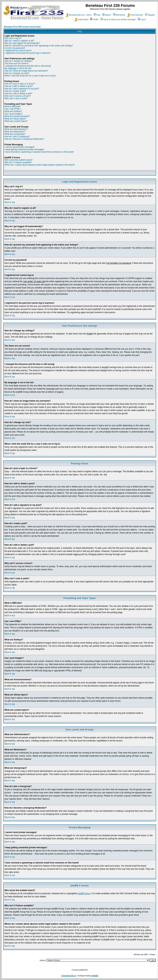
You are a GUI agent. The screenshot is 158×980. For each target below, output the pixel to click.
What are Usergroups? (15, 134)
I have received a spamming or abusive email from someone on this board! (39, 152)
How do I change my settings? (18, 61)
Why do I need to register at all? (19, 41)
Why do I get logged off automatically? (22, 43)
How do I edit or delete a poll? (18, 94)
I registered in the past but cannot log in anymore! (27, 53)
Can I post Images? (13, 114)
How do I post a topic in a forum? (20, 84)
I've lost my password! (15, 48)
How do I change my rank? (17, 73)
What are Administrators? (16, 129)
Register (150, 15)
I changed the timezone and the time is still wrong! (28, 66)
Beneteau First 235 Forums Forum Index (22, 27)
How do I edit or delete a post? (19, 86)
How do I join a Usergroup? (17, 137)
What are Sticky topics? (15, 119)
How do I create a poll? (15, 91)
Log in (142, 19)
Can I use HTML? (13, 109)
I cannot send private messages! (19, 147)
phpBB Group (84, 893)
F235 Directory (135, 15)
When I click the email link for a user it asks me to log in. (30, 76)
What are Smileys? (13, 111)
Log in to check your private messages (118, 19)
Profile (94, 19)
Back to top (10, 202)
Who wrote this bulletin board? (18, 160)
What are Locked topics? (16, 121)
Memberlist (119, 15)
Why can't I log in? (13, 38)
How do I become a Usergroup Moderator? (24, 139)
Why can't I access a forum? (17, 96)
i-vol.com (95, 976)
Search (107, 15)
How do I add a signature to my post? (22, 89)
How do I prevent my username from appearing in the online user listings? (39, 46)
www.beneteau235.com (69, 976)
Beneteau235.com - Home (79, 15)
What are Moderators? (15, 132)
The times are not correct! (16, 63)
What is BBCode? (13, 106)
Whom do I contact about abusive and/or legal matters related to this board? (40, 165)
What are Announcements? (17, 116)
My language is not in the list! (18, 68)
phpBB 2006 (84, 970)
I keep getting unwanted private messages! (24, 149)
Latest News (82, 19)
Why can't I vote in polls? (16, 98)
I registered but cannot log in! (18, 51)
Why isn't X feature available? (18, 162)
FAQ (97, 15)
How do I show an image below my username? (26, 71)
